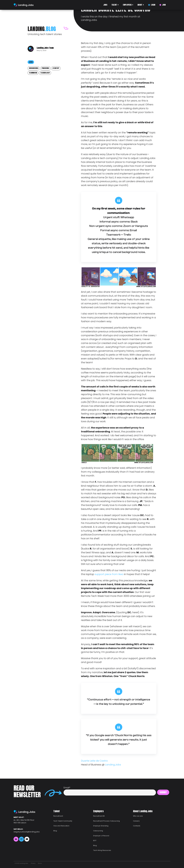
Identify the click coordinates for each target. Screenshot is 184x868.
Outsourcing (98, 831)
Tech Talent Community (63, 821)
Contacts (137, 826)
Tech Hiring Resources (102, 850)
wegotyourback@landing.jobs (27, 832)
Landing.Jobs (113, 765)
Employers (127, 5)
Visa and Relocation (61, 826)
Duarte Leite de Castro (94, 761)
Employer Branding (101, 826)
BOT (95, 841)
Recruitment (58, 816)
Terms (40, 863)
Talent (114, 5)
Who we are (138, 816)
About (140, 5)
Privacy (33, 863)
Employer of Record (101, 836)
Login (152, 5)
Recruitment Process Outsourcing (106, 821)
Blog (55, 831)
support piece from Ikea (109, 574)
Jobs (105, 5)
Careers (136, 821)
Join (163, 5)
